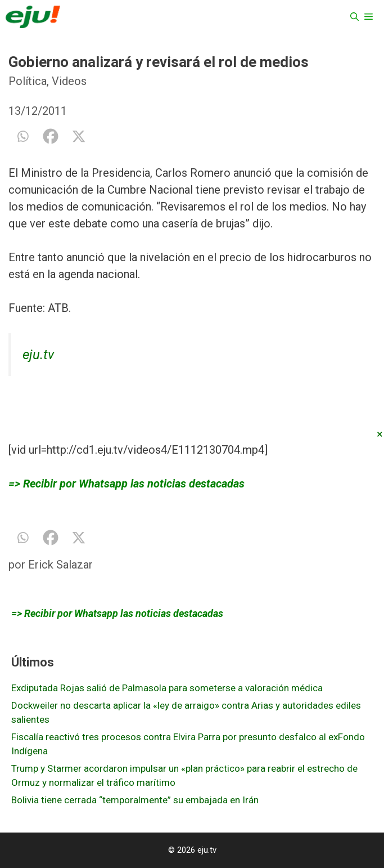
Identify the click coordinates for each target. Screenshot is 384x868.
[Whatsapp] (22, 136)
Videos (69, 81)
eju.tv (38, 355)
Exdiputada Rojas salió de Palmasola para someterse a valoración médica (167, 688)
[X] (79, 136)
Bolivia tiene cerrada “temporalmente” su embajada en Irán (135, 800)
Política (28, 81)
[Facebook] (51, 136)
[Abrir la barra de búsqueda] (354, 17)
